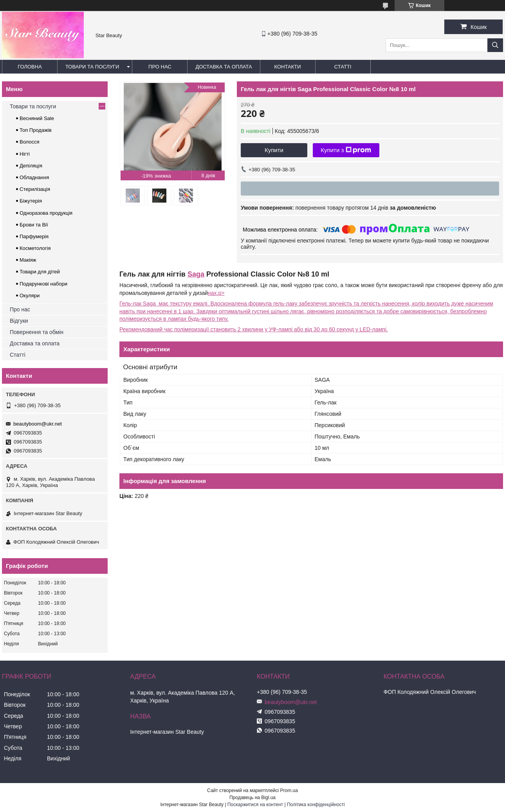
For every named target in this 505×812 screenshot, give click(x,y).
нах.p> (216, 293)
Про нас (160, 67)
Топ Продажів (36, 130)
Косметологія (35, 248)
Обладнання (34, 177)
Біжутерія (31, 201)
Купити (274, 150)
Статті (343, 67)
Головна (30, 67)
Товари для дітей (40, 272)
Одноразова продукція (46, 213)
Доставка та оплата (224, 67)
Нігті (25, 154)
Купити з (346, 150)
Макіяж (28, 260)
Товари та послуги (92, 67)
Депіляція (31, 166)
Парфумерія (34, 236)
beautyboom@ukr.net (38, 424)
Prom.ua (289, 790)
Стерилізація (35, 189)
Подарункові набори (43, 284)
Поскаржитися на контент (255, 805)
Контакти (288, 67)
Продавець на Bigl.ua (252, 798)
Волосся (30, 142)
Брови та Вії (34, 225)
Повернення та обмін (37, 332)
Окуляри (30, 296)
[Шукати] (495, 45)
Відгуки (19, 321)
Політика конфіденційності (316, 805)
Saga (196, 274)
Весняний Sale (37, 118)
